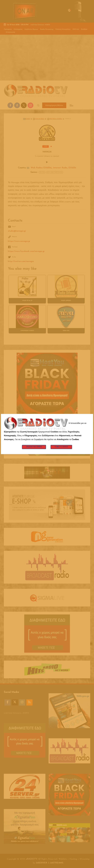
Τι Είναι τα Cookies (61, 447)
